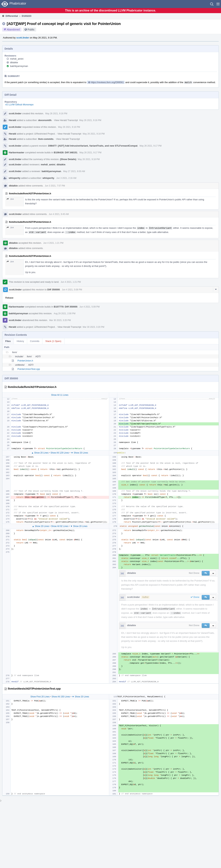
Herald (12, 120)
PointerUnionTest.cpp (29, 369)
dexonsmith (45, 120)
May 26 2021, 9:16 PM (56, 114)
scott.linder (23, 38)
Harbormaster (16, 152)
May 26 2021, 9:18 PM (89, 159)
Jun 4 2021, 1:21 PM (53, 243)
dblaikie (14, 62)
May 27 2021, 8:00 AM (74, 171)
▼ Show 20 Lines (79, 453)
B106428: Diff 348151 (66, 152)
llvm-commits (46, 139)
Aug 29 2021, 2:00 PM (64, 314)
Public (31, 30)
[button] (218, 4)
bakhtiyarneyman (19, 66)
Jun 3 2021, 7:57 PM (55, 186)
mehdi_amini (17, 59)
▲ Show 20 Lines (40, 453)
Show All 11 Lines (60, 395)
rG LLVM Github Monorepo (19, 105)
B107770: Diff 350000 (66, 307)
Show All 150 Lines (61, 697)
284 (10, 199)
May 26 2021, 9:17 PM (151, 146)
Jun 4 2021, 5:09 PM (90, 307)
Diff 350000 (54, 290)
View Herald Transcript (66, 120)
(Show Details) (68, 159)
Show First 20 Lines (40, 697)
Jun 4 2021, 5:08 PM (72, 290)
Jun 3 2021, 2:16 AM (66, 178)
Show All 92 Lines (60, 526)
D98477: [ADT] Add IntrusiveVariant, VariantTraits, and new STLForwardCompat (93, 146)
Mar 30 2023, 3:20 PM (60, 320)
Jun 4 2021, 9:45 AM (59, 214)
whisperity (15, 178)
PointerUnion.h (25, 361)
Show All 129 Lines (60, 453)
